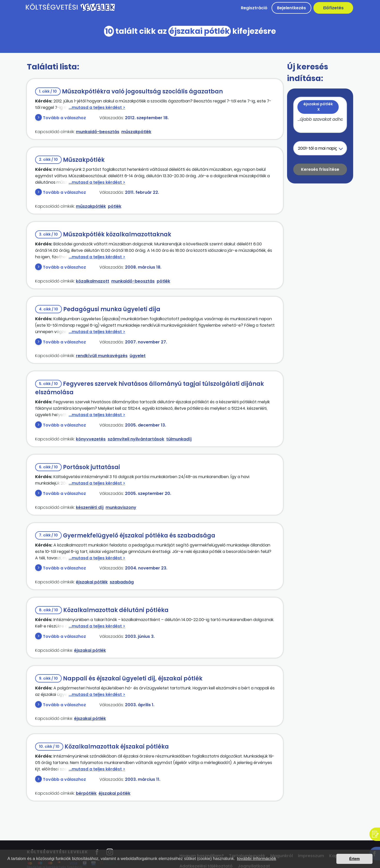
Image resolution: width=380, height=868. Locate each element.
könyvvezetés (91, 439)
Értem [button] (355, 859)
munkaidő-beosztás (98, 132)
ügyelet (138, 356)
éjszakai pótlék (92, 582)
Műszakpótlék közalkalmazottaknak (103, 234)
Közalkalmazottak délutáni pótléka (102, 610)
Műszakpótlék (70, 160)
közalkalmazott (93, 281)
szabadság (122, 582)
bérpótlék (86, 793)
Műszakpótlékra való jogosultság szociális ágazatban (129, 91)
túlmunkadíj (179, 439)
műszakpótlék (136, 132)
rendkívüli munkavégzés (102, 356)
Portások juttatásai (78, 467)
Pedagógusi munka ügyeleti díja (98, 309)
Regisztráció (254, 8)
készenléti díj (90, 507)
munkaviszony (121, 507)
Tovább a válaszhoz (64, 118)
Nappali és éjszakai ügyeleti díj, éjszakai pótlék (119, 678)
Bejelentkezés (291, 8)
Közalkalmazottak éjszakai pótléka (102, 747)
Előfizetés (333, 8)
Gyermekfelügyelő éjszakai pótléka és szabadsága (125, 536)
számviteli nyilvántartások (136, 439)
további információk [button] (257, 859)
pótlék (115, 206)
